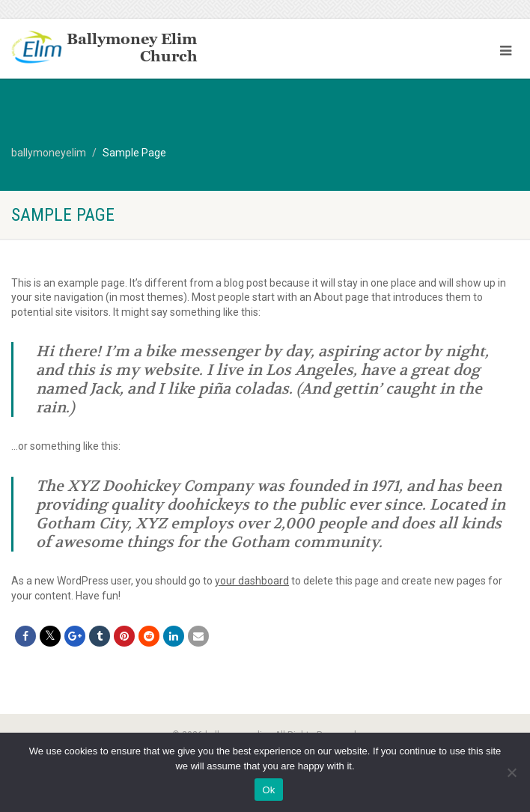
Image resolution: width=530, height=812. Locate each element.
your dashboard (252, 581)
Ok (268, 790)
